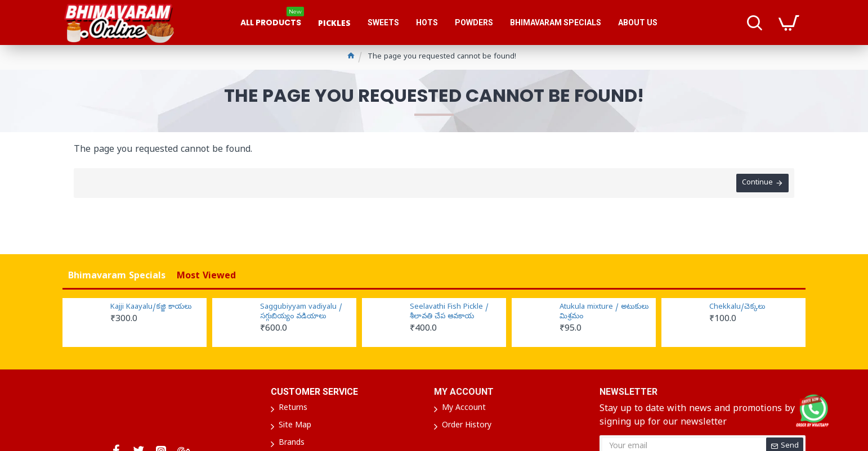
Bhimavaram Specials (117, 277)
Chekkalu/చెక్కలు (737, 308)
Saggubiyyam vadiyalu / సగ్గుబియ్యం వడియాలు (301, 312)
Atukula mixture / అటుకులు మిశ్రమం (604, 312)
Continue (757, 183)
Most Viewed (206, 277)
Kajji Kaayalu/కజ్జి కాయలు (151, 308)
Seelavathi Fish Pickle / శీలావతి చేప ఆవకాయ (449, 312)
